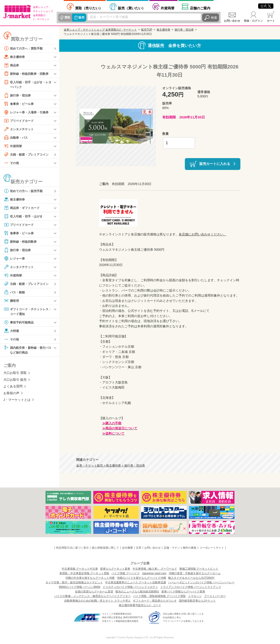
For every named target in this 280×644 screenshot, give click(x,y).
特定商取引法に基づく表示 (72, 548)
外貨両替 (168, 8)
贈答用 (12, 301)
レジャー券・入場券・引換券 (28, 112)
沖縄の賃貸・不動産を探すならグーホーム (195, 573)
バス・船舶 (15, 292)
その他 (12, 163)
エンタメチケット (20, 129)
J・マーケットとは (17, 401)
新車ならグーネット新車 (115, 569)
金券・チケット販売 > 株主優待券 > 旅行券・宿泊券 (111, 466)
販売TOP (147, 30)
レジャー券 (15, 259)
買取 (67, 18)
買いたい (132, 8)
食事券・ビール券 (20, 104)
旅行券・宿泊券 (18, 96)
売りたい (89, 8)
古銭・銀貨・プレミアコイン (28, 155)
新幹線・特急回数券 (21, 242)
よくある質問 (13, 387)
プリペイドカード (20, 121)
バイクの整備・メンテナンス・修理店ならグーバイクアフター (92, 596)
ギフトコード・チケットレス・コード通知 (26, 312)
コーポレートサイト (212, 548)
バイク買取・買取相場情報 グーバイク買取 (159, 596)
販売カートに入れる (215, 164)
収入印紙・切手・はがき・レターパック (28, 84)
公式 (266, 6)
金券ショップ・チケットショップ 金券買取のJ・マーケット (100, 30)
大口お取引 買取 (15, 374)
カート (271, 21)
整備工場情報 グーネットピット (199, 569)
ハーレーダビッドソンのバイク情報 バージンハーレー (201, 582)
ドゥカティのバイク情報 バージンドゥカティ (130, 587)
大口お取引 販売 (15, 381)
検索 (214, 18)
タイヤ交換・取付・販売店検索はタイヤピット (74, 582)
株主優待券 (15, 57)
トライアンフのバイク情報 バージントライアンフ (191, 587)
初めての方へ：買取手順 (24, 48)
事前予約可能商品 (20, 323)
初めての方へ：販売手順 (24, 191)
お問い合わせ (232, 21)
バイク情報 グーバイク (126, 573)
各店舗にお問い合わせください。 (203, 234)
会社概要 (127, 548)
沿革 (139, 548)
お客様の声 (11, 394)
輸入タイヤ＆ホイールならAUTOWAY (191, 578)
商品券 (12, 65)
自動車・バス (16, 138)
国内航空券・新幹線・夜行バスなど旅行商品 (28, 351)
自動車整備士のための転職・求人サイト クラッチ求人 (97, 601)
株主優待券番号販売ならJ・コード (140, 605)
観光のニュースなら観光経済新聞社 (137, 592)
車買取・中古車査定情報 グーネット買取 (84, 573)
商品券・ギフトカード (23, 208)
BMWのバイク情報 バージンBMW (80, 587)
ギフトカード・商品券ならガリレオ (155, 601)
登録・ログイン (253, 21)
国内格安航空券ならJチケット (197, 601)
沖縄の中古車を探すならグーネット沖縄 (90, 578)
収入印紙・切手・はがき (24, 216)
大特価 (12, 331)
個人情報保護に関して (105, 548)
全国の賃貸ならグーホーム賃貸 (94, 592)
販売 (81, 18)
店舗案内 (200, 8)
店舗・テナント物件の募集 (180, 548)
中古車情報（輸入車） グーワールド (155, 569)
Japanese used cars (154, 573)
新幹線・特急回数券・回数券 (28, 74)
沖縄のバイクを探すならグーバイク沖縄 (141, 578)
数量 (165, 134)
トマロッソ (195, 596)
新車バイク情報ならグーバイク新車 (183, 592)
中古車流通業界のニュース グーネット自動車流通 (136, 582)
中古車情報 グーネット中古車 (80, 569)
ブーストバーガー (215, 596)
